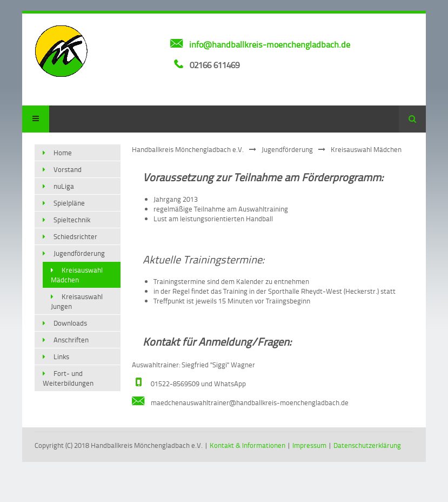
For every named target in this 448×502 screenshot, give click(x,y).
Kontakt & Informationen (248, 445)
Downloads (70, 323)
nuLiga (64, 186)
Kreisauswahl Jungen (77, 301)
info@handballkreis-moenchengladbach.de (270, 44)
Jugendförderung (287, 149)
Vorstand (68, 169)
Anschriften (71, 340)
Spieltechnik (72, 220)
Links (61, 356)
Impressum (309, 445)
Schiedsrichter (75, 236)
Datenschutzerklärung (367, 445)
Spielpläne (69, 203)
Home (63, 153)
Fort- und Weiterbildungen (68, 378)
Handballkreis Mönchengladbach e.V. (188, 149)
